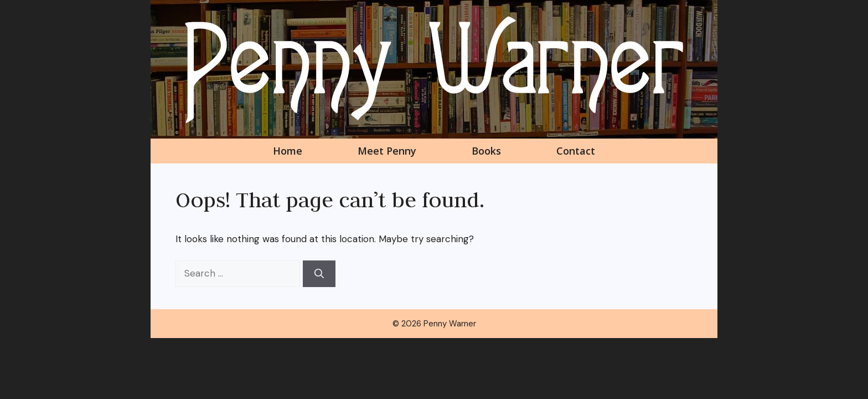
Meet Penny (387, 151)
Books (486, 151)
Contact (576, 151)
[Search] (319, 274)
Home (288, 151)
